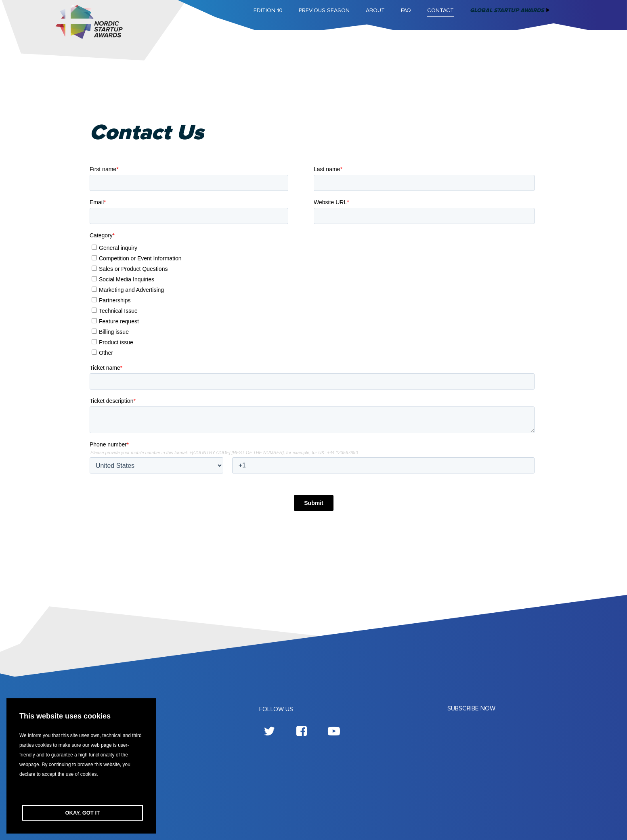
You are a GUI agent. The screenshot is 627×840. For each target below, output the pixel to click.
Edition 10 (268, 10)
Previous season (324, 10)
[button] (81, 792)
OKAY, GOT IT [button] (83, 813)
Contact (440, 10)
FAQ (406, 10)
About (375, 10)
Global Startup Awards (507, 10)
